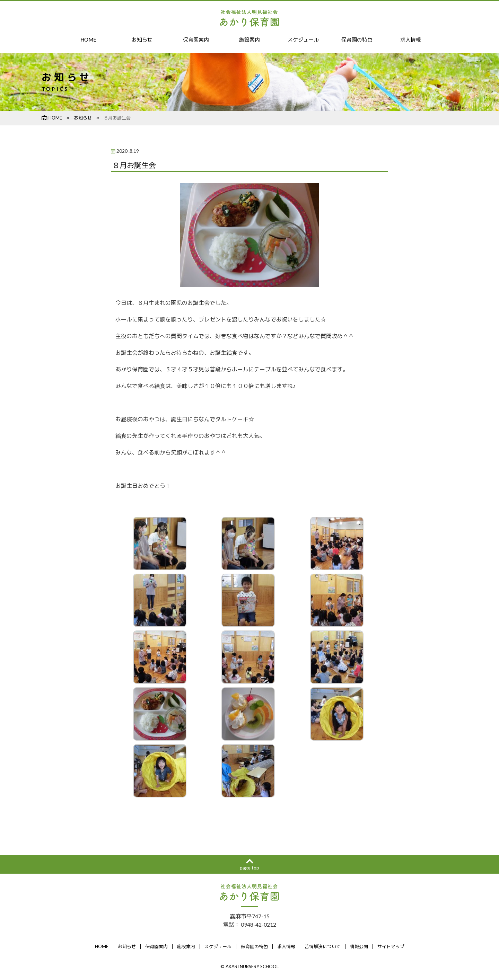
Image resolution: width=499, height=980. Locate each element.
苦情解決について (323, 947)
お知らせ (142, 40)
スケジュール (303, 40)
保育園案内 (196, 40)
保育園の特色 (357, 40)
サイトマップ (391, 947)
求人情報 (411, 40)
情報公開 (359, 947)
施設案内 (249, 40)
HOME (89, 40)
